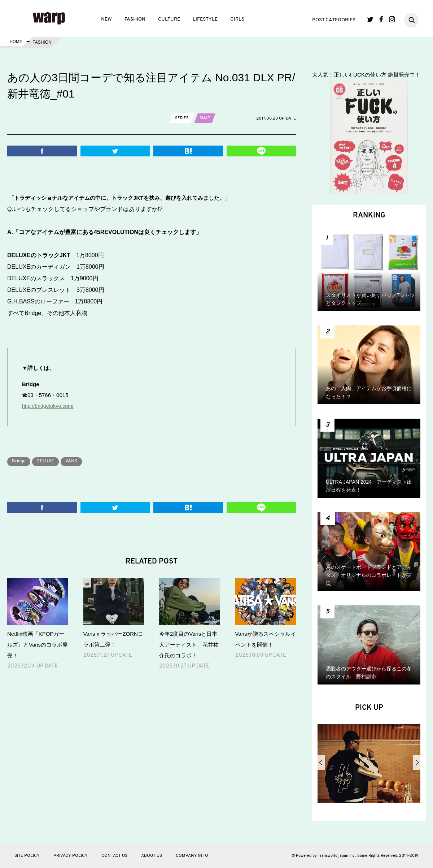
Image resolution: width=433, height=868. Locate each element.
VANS (78, 461)
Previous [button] (321, 763)
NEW (106, 19)
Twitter (370, 19)
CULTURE (169, 19)
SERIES (182, 118)
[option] (369, 766)
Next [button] (417, 763)
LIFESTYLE (205, 19)
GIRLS (237, 19)
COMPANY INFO (192, 856)
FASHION (135, 19)
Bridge (20, 461)
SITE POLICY (27, 856)
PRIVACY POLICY (71, 856)
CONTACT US (114, 856)
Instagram (392, 19)
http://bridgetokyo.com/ (49, 406)
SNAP (206, 118)
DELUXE (50, 461)
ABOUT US (152, 856)
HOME (16, 42)
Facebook (381, 19)
